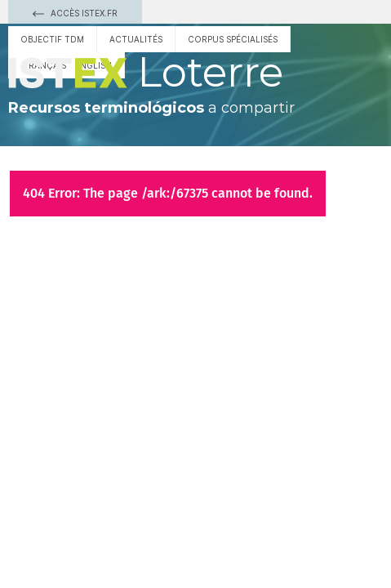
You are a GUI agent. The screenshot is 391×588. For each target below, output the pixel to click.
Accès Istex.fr (75, 13)
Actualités (136, 39)
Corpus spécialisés (233, 39)
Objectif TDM (52, 39)
